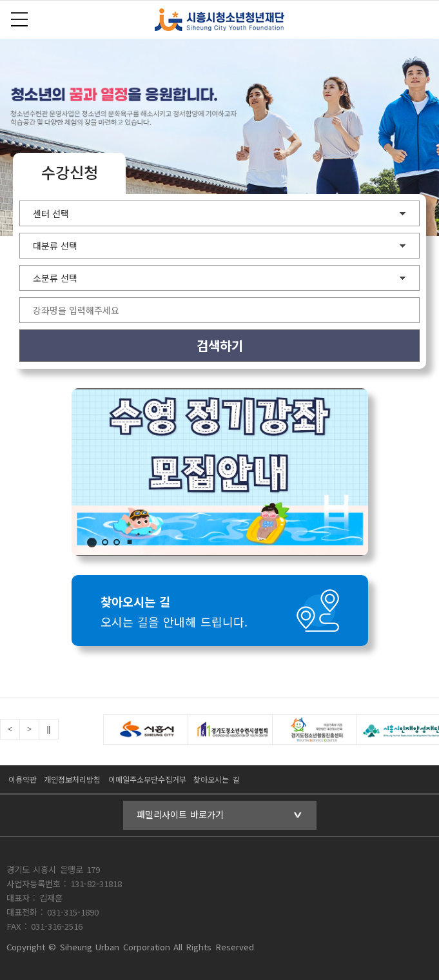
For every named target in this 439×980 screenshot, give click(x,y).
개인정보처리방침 (72, 779)
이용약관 (23, 779)
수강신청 (70, 172)
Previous (10, 729)
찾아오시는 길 (216, 779)
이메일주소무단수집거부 (147, 779)
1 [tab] (92, 543)
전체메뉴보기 (19, 19)
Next (29, 729)
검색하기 (220, 345)
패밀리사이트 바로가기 (180, 814)
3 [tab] (117, 542)
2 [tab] (105, 542)
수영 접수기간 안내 (220, 472)
